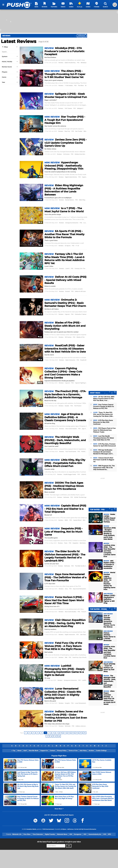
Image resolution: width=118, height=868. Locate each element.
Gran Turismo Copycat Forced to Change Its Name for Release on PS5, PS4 (104, 406)
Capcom (67, 314)
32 (40, 383)
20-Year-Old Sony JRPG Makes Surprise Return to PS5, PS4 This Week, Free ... (104, 399)
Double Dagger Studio (70, 474)
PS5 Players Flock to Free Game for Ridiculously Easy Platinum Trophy (104, 430)
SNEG (66, 520)
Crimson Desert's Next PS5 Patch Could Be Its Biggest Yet (104, 460)
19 (40, 703)
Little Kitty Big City (86, 474)
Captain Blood (77, 520)
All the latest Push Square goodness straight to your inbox (59, 842)
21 (40, 245)
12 (69, 733)
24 (40, 85)
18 (40, 520)
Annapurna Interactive (72, 223)
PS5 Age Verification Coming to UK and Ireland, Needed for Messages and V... (103, 452)
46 (40, 566)
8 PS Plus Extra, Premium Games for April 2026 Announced (105, 445)
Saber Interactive (70, 360)
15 (40, 314)
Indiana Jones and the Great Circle (86, 726)
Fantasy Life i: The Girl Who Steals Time (86, 269)
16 (85, 733)
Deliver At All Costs (80, 291)
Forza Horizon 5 (86, 612)
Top (13, 751)
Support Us (44, 751)
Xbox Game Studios (71, 429)
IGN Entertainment (48, 829)
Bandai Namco (70, 200)
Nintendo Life (17, 834)
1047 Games (68, 108)
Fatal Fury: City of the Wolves (81, 657)
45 (100, 522)
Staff (25, 751)
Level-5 (67, 269)
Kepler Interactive (70, 635)
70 (100, 580)
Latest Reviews (19, 41)
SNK (66, 657)
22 (100, 639)
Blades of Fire (81, 337)
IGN (71, 834)
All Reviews (82, 36)
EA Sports (68, 246)
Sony (66, 589)
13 (40, 222)
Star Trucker (79, 131)
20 (40, 291)
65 (40, 200)
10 (40, 428)
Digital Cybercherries (71, 177)
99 (40, 588)
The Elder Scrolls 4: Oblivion (83, 566)
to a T (85, 223)
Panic (66, 543)
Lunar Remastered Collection (83, 703)
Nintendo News (62, 834)
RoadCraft (83, 360)
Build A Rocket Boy (70, 63)
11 (65, 733)
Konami (68, 291)
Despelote (75, 543)
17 (47, 736)
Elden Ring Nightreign (85, 200)
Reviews (61, 63)
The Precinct (78, 406)
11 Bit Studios (69, 86)
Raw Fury (67, 131)
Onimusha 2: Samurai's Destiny (84, 314)
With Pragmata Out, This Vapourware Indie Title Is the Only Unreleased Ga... (104, 468)
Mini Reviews (87, 520)
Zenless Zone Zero (80, 154)
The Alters (81, 86)
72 (40, 497)
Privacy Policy (62, 751)
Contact (52, 751)
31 (40, 657)
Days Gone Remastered (80, 589)
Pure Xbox (27, 834)
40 (40, 268)
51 (40, 405)
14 (40, 474)
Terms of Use (73, 751)
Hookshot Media (31, 829)
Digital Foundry (50, 834)
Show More (59, 809)
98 (40, 62)
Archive (91, 751)
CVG (105, 834)
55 (40, 337)
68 (100, 601)
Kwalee (67, 406)
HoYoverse (66, 154)
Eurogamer (78, 834)
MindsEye (84, 63)
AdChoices (70, 829)
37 (40, 108)
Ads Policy (83, 751)
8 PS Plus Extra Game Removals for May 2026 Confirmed (103, 422)
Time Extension (38, 834)
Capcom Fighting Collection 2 (83, 383)
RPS (110, 834)
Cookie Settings (101, 751)
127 (40, 634)
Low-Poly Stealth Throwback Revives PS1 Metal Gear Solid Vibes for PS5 (104, 438)
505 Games (68, 337)
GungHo (67, 703)
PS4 (72, 314)
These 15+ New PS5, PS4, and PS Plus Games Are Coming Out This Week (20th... (104, 414)
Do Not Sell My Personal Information (85, 829)
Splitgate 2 (80, 108)
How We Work (34, 751)
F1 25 (77, 246)
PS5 (78, 63)
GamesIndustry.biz (95, 834)
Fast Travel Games (71, 452)
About (19, 751)
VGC (85, 834)
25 (100, 551)
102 (40, 611)
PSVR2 (83, 452)
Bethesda (66, 497)
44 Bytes (64, 829)
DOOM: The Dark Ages (81, 497)
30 (40, 451)
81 (40, 726)
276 (99, 534)
